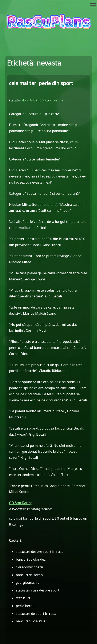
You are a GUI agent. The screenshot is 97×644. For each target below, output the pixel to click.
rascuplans (57, 101)
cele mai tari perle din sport (41, 83)
